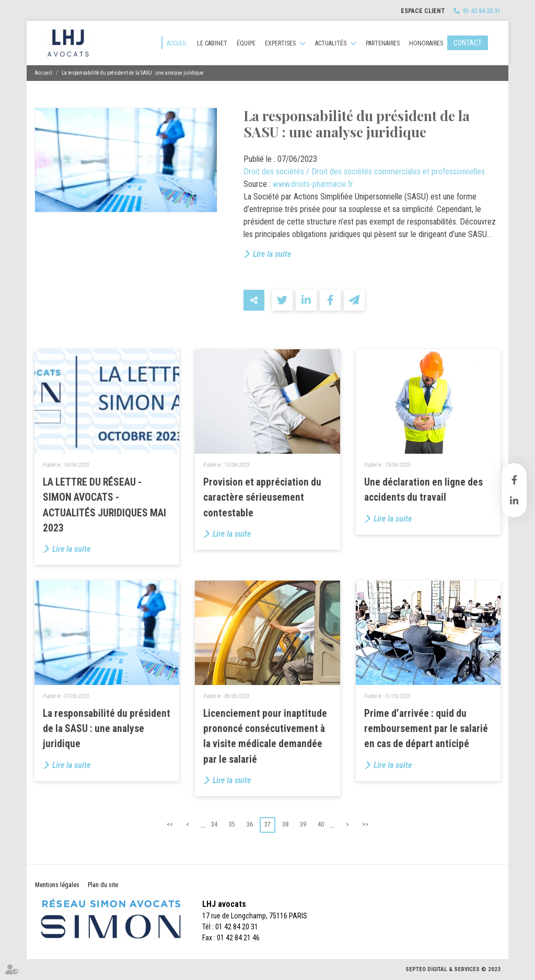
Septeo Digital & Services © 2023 (453, 969)
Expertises (280, 43)
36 (250, 824)
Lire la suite (272, 254)
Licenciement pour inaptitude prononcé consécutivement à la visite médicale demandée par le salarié (265, 736)
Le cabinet (212, 43)
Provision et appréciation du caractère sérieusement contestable (262, 497)
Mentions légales (57, 885)
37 (267, 824)
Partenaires (383, 43)
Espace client (423, 11)
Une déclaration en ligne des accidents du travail (423, 490)
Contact (468, 43)
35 (232, 824)
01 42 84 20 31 (482, 11)
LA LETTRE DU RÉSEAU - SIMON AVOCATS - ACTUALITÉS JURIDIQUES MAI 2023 (104, 505)
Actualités (331, 43)
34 (214, 824)
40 (321, 824)
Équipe (246, 43)
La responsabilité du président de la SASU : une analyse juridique (133, 73)
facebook (514, 480)
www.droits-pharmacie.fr (313, 184)
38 (285, 824)
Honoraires (426, 43)
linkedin (514, 501)
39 (303, 824)
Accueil (177, 43)
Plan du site (103, 885)
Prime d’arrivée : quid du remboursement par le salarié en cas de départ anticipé (426, 729)
